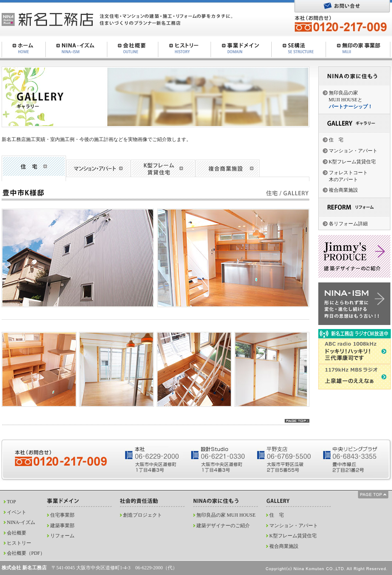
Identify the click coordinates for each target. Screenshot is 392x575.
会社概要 (17, 533)
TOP (11, 502)
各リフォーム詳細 (348, 224)
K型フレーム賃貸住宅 (353, 162)
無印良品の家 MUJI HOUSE (226, 515)
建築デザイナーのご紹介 (223, 526)
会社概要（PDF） (26, 553)
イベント (17, 512)
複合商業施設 (343, 190)
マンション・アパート (353, 151)
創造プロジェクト (143, 515)
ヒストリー (19, 543)
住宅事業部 (62, 515)
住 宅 (336, 140)
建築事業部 (62, 526)
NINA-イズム (21, 522)
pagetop (297, 421)
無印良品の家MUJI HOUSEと (351, 100)
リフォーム (62, 536)
